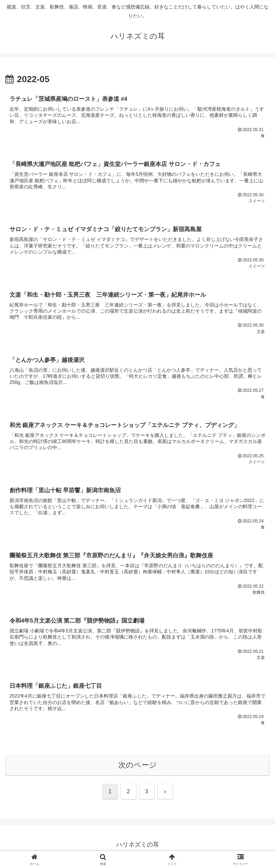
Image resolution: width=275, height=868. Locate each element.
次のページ (137, 769)
